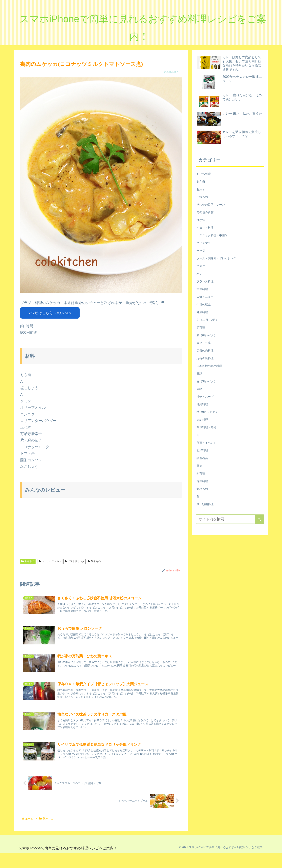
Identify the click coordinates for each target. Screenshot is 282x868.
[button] (259, 519)
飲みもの (28, 561)
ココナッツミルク (50, 561)
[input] (230, 519)
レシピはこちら (50, 313)
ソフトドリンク (75, 561)
